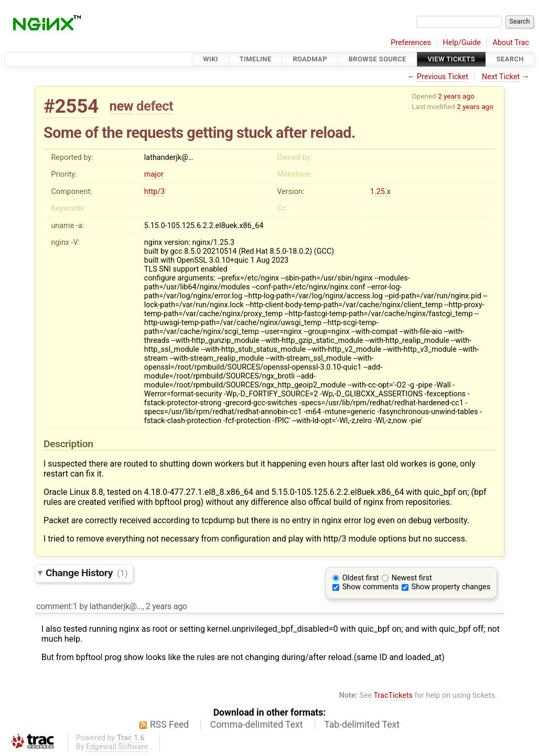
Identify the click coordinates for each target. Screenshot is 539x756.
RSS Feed (169, 725)
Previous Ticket (443, 77)
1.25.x (380, 192)
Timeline (256, 59)
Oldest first (361, 578)
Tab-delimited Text (362, 725)
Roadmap (310, 59)
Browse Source (378, 59)
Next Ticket (501, 77)
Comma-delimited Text (257, 725)
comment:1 (57, 606)
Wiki (211, 59)
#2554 (71, 106)
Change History (87, 573)
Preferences (411, 43)
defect (155, 106)
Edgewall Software (117, 747)
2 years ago (456, 96)
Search (510, 59)
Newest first (412, 578)
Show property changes (451, 587)
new (122, 106)
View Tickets (451, 59)
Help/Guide (462, 43)
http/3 (154, 192)
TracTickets (393, 695)
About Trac (511, 43)
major (154, 174)
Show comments (371, 587)
